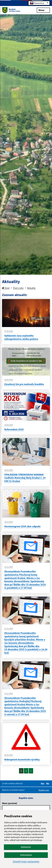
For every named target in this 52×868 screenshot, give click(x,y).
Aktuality (31, 288)
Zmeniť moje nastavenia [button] (26, 862)
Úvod (6, 288)
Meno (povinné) (10, 803)
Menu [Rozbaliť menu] (43, 10)
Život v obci (18, 288)
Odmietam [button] (26, 855)
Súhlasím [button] (26, 847)
